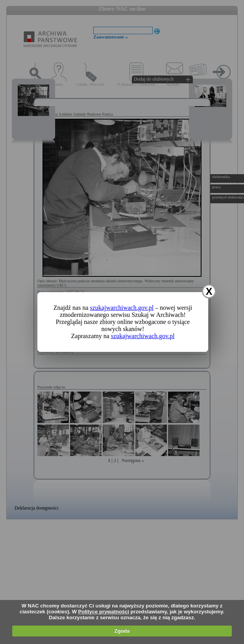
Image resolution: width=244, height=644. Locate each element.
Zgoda (122, 631)
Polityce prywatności (104, 612)
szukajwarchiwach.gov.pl (122, 308)
